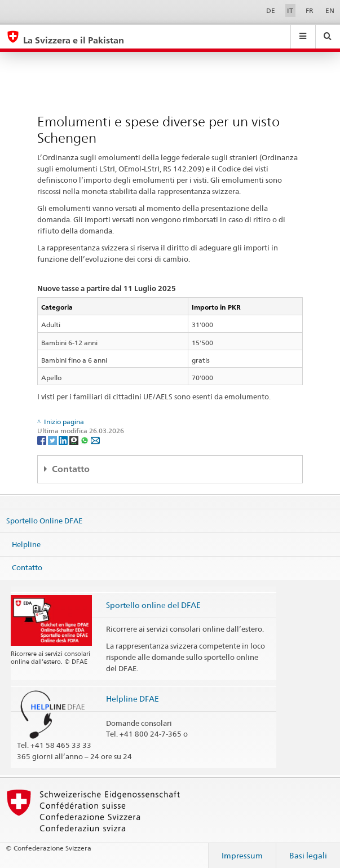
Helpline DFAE (133, 699)
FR (310, 10)
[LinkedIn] (64, 440)
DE (271, 10)
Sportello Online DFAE (44, 521)
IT (290, 10)
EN (330, 10)
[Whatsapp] (85, 440)
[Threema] (75, 440)
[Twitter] (53, 440)
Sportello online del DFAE (153, 605)
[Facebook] (43, 440)
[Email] (95, 440)
